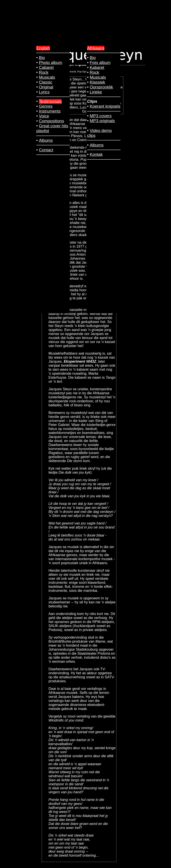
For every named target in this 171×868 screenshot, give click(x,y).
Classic (46, 82)
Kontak (96, 154)
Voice (44, 116)
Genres (46, 106)
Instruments (50, 111)
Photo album (51, 63)
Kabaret (97, 67)
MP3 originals (102, 121)
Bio (93, 58)
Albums (97, 145)
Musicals (98, 77)
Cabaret (46, 67)
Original (46, 87)
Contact (46, 150)
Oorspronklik (101, 87)
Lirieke (96, 92)
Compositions (52, 121)
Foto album (100, 63)
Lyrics (44, 92)
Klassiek (97, 82)
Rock (95, 72)
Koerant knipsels (105, 106)
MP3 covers (101, 116)
